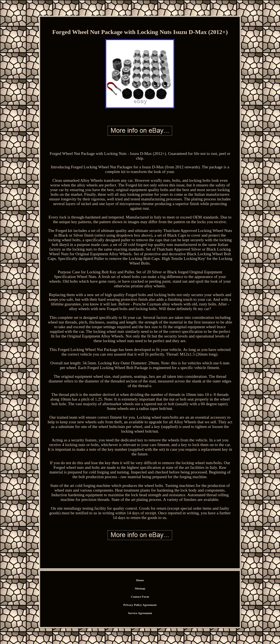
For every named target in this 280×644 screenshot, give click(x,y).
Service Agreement (140, 613)
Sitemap (140, 588)
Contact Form (140, 597)
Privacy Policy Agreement (140, 605)
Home (140, 580)
